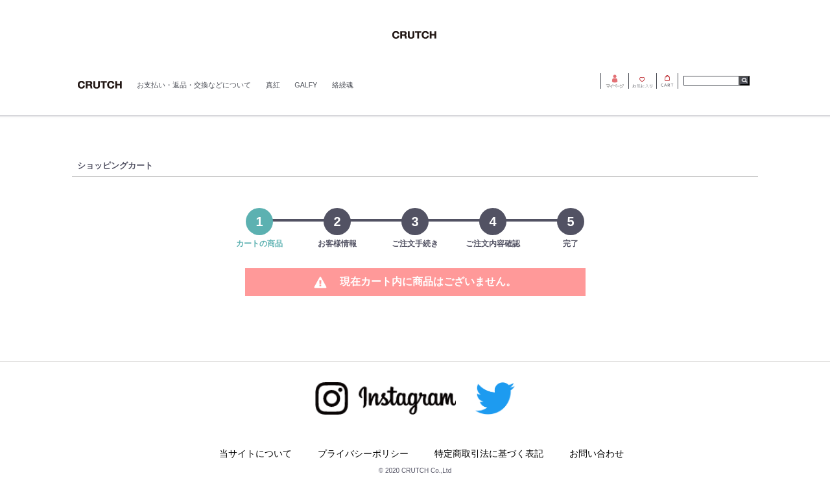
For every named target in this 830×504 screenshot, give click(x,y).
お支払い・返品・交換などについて (194, 85)
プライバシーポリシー (363, 453)
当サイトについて (255, 453)
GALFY (306, 85)
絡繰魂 (343, 85)
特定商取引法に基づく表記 (489, 453)
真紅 (273, 85)
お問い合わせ (597, 453)
